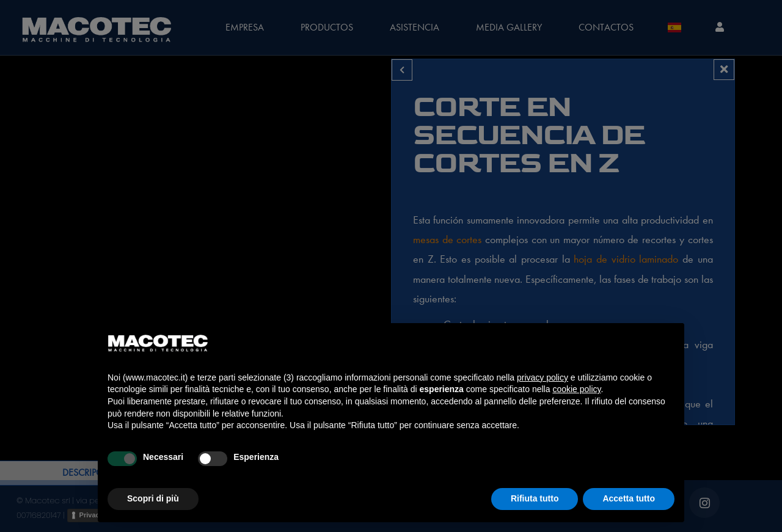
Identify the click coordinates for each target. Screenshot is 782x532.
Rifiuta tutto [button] (535, 498)
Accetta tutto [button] (629, 498)
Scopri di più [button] (153, 498)
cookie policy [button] (576, 389)
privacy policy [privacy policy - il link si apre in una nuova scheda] (543, 377)
